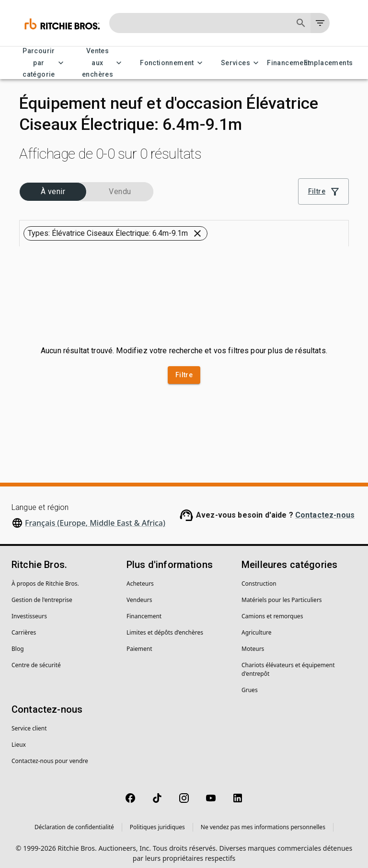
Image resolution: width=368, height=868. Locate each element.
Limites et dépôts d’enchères (165, 626)
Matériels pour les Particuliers (282, 593)
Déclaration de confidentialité (74, 820)
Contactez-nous (325, 508)
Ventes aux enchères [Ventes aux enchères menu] (103, 63)
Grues (250, 683)
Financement (288, 63)
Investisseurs (29, 609)
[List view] (337, 211)
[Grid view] (315, 211)
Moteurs (253, 642)
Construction (259, 577)
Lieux (19, 738)
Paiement (139, 642)
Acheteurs (140, 577)
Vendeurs (139, 593)
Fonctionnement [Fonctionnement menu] (173, 63)
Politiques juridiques (157, 820)
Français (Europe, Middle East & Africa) (95, 516)
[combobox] (225, 211)
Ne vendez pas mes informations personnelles (263, 820)
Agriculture (257, 626)
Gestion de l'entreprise (42, 593)
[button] (48, 186)
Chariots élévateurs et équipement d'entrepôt (288, 663)
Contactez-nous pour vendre (50, 754)
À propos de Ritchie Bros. (45, 577)
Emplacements (328, 63)
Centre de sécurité (36, 658)
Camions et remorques (272, 609)
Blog (18, 642)
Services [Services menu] (241, 63)
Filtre (184, 368)
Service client (29, 722)
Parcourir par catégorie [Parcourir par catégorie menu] (45, 63)
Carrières (24, 626)
